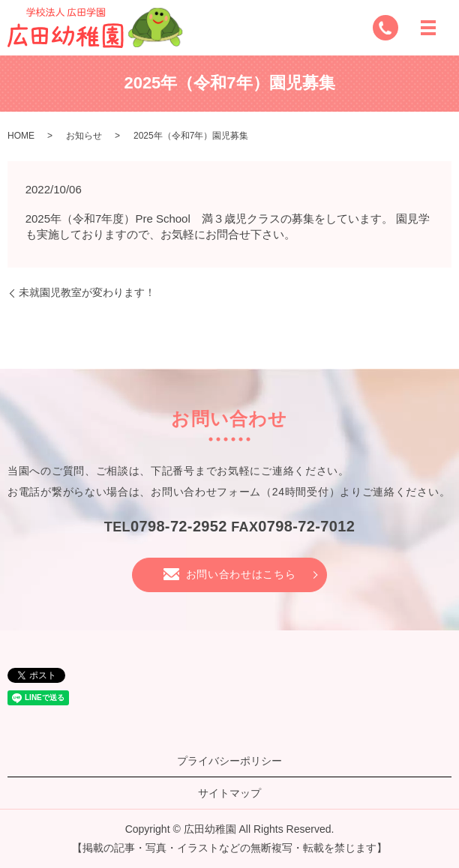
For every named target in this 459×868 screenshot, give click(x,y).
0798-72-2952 (179, 526)
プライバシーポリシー (229, 761)
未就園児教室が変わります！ (87, 292)
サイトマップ (229, 793)
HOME (21, 136)
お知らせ (84, 136)
